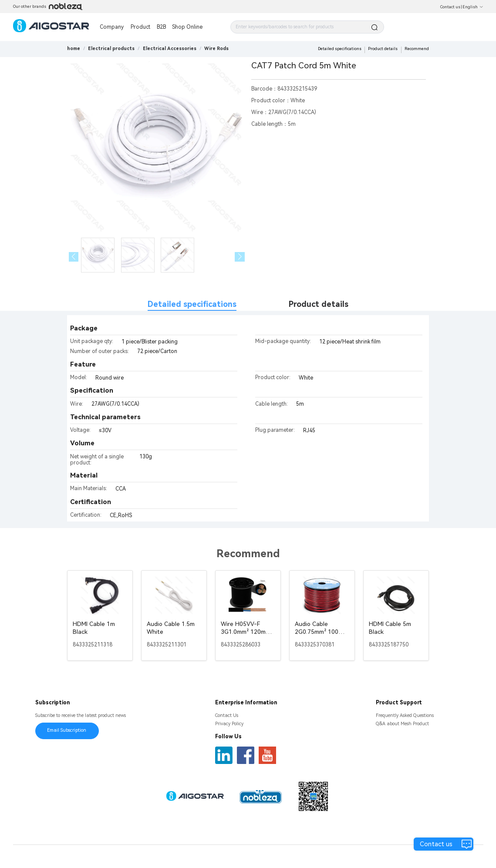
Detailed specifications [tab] (192, 304)
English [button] (473, 7)
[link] (111, 49)
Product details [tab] (319, 304)
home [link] (74, 49)
